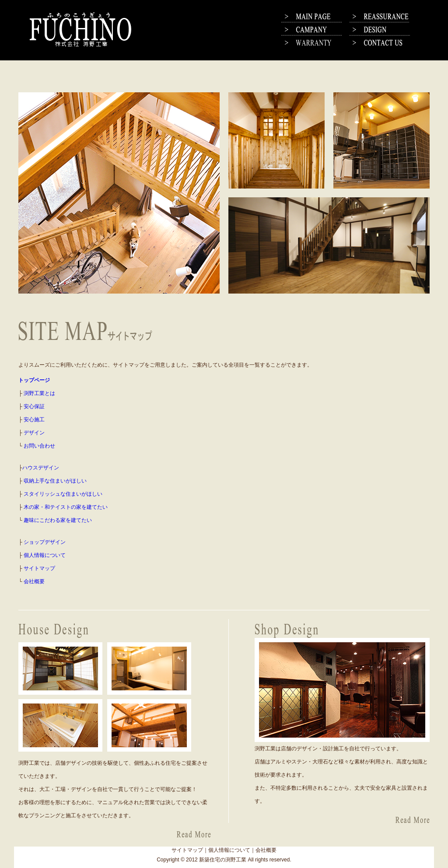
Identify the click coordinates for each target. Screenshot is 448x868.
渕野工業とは (39, 393)
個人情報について (45, 555)
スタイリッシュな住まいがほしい (63, 494)
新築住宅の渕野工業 (223, 860)
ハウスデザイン (41, 468)
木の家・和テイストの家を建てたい (66, 507)
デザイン (34, 433)
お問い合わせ (39, 446)
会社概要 (34, 581)
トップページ (34, 380)
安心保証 (34, 406)
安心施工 (34, 420)
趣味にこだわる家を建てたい (58, 520)
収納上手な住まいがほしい (55, 481)
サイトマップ (39, 568)
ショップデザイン (45, 542)
